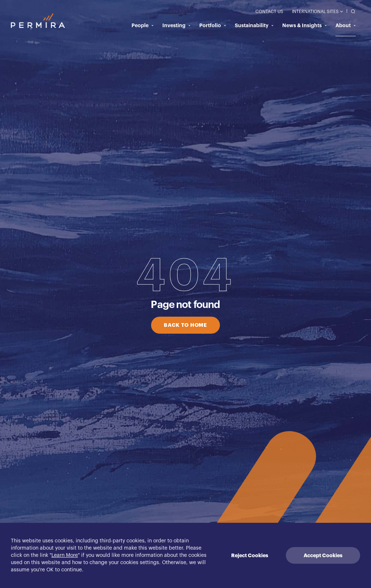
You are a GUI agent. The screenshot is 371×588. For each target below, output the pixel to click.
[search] (351, 11)
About (346, 25)
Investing (176, 25)
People (143, 25)
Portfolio (213, 25)
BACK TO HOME (185, 325)
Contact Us (269, 12)
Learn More (65, 555)
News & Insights (305, 25)
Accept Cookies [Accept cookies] (323, 555)
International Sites (317, 12)
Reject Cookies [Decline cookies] (250, 555)
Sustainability (254, 25)
